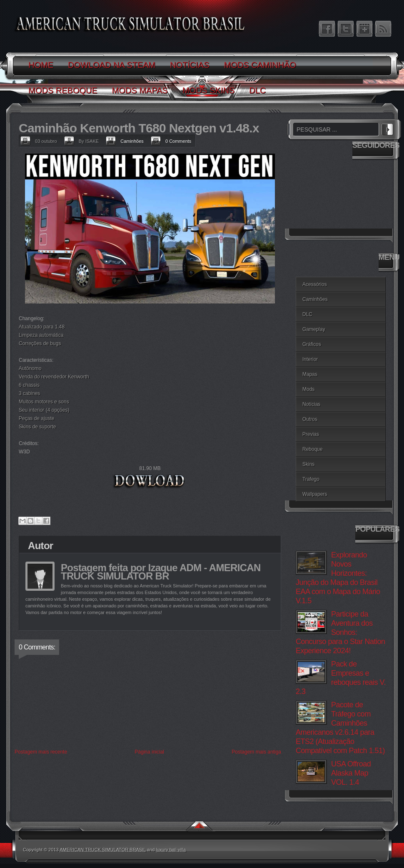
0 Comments (178, 141)
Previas (311, 434)
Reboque (313, 449)
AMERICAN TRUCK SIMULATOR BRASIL (103, 850)
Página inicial (149, 752)
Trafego (311, 479)
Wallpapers (315, 494)
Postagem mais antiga (256, 752)
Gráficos (312, 344)
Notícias (311, 404)
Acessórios (315, 284)
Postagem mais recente (41, 752)
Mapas (310, 374)
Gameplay (314, 329)
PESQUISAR (387, 128)
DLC (307, 314)
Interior (310, 359)
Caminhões (132, 141)
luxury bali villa (171, 850)
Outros (310, 419)
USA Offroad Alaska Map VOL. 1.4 (351, 773)
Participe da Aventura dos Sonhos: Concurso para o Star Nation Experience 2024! (340, 632)
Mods (308, 389)
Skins (308, 464)
